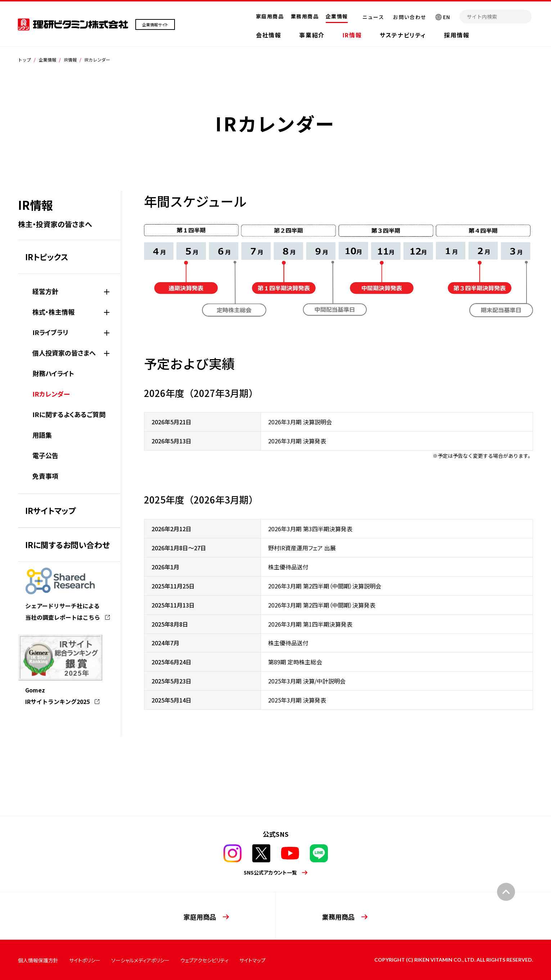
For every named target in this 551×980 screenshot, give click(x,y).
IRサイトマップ (50, 510)
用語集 (42, 435)
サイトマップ (252, 960)
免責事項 (45, 476)
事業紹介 (312, 35)
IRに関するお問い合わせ (67, 545)
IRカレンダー (51, 394)
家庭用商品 (270, 16)
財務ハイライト (53, 373)
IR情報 (352, 35)
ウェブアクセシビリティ (204, 960)
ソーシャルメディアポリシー (140, 960)
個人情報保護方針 (38, 960)
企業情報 (337, 16)
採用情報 (457, 35)
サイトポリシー (85, 960)
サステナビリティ (403, 35)
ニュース (373, 17)
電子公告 (45, 455)
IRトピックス (47, 257)
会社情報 (268, 35)
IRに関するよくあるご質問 (69, 414)
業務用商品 (305, 16)
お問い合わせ (410, 17)
